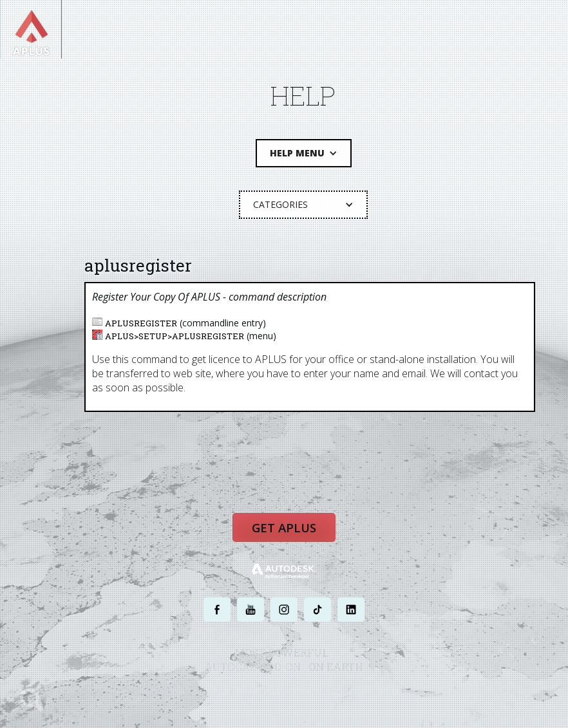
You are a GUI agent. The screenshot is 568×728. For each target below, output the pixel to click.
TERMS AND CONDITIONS (331, 694)
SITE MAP (392, 694)
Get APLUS (284, 531)
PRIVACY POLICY (261, 694)
